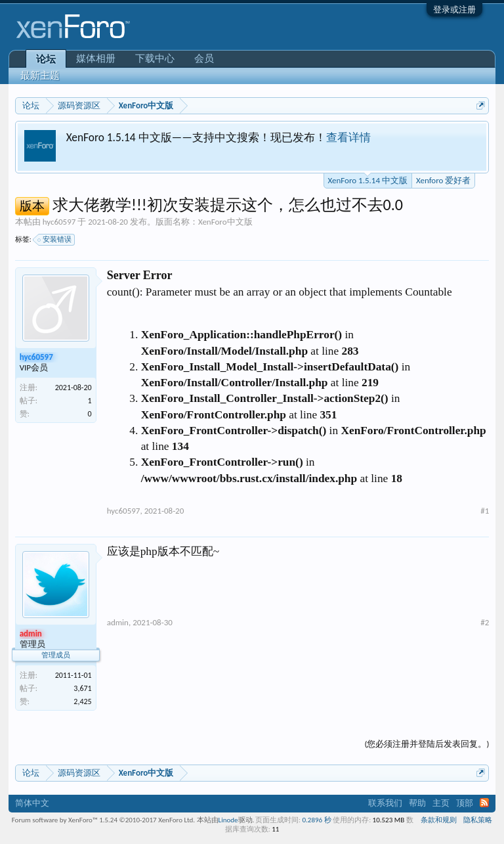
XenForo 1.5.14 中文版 (368, 179)
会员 (204, 58)
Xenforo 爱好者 (443, 180)
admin (118, 622)
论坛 (46, 59)
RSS (484, 803)
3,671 (82, 688)
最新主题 (40, 76)
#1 (485, 511)
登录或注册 (454, 10)
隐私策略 (478, 820)
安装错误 (55, 240)
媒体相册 (96, 58)
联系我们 (385, 803)
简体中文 (32, 803)
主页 (441, 803)
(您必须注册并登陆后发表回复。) (427, 744)
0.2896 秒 (317, 820)
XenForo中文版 (225, 222)
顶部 (465, 803)
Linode (228, 820)
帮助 (417, 803)
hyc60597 (59, 222)
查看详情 (348, 137)
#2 (485, 622)
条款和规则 (439, 820)
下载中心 (155, 58)
